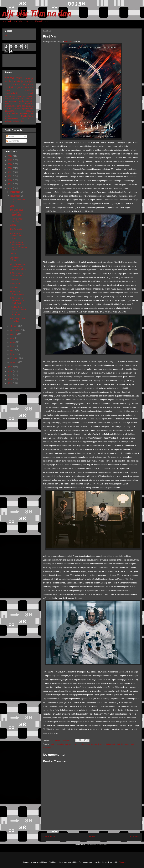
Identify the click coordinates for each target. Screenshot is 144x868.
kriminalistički (12, 93)
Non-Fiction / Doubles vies (17, 293)
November (15, 196)
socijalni (29, 81)
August (14, 334)
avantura (30, 99)
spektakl (14, 101)
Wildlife (13, 225)
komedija (29, 78)
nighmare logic (11, 121)
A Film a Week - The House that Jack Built (18, 301)
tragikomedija (27, 116)
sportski (26, 108)
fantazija (21, 96)
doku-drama (85, 744)
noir (19, 104)
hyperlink (29, 104)
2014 (11, 379)
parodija (30, 106)
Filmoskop (69, 42)
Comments (13, 141)
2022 (11, 172)
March (13, 354)
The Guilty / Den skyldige (17, 320)
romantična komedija (14, 99)
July (12, 338)
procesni (9, 108)
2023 (11, 168)
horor (12, 81)
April (13, 350)
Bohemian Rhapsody (16, 259)
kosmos (127, 744)
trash (31, 93)
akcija (20, 81)
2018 (11, 188)
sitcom (31, 118)
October (14, 326)
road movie (24, 101)
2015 (11, 375)
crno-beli (21, 106)
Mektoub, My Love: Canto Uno (17, 236)
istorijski (119, 744)
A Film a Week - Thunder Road (18, 274)
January (14, 362)
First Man (14, 280)
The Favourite (16, 229)
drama (94, 744)
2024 (11, 164)
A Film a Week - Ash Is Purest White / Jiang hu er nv (18, 246)
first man (102, 744)
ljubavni (30, 96)
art (6, 81)
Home (92, 837)
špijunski (17, 108)
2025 (11, 160)
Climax (13, 254)
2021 (11, 176)
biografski (60, 744)
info (6, 35)
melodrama (10, 96)
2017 (11, 367)
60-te (53, 744)
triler (19, 78)
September (16, 330)
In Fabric (14, 288)
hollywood (110, 744)
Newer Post (49, 837)
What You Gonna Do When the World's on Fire (18, 267)
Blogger (122, 862)
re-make (23, 113)
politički (9, 87)
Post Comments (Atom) (97, 844)
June (13, 342)
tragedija (30, 111)
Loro (12, 206)
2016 (11, 371)
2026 (11, 156)
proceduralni (10, 106)
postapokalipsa (12, 113)
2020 (11, 180)
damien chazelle (72, 744)
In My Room (15, 284)
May (12, 346)
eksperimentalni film (15, 118)
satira (7, 101)
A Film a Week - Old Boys (17, 220)
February (15, 358)
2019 (11, 184)
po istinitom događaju (19, 85)
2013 (11, 383)
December (15, 192)
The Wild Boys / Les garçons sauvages (17, 212)
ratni (32, 101)
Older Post (134, 837)
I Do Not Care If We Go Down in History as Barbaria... (18, 311)
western (8, 104)
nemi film (20, 121)
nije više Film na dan (37, 13)
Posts (10, 136)
